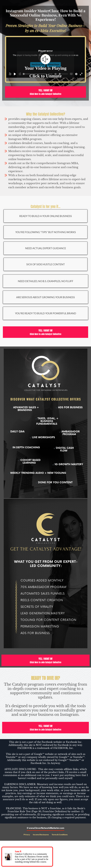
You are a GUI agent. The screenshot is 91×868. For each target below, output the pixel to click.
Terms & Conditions (60, 835)
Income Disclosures (41, 835)
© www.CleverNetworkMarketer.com (45, 828)
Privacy (27, 835)
